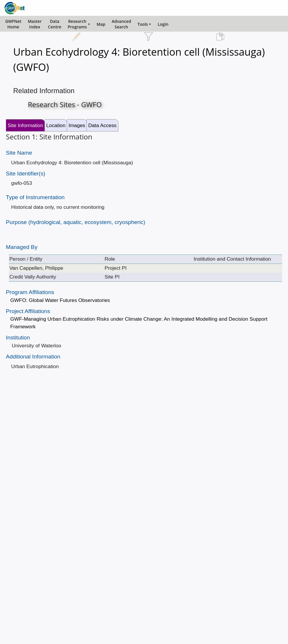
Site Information (25, 125)
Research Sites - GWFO (65, 104)
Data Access (102, 125)
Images (77, 125)
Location (56, 125)
